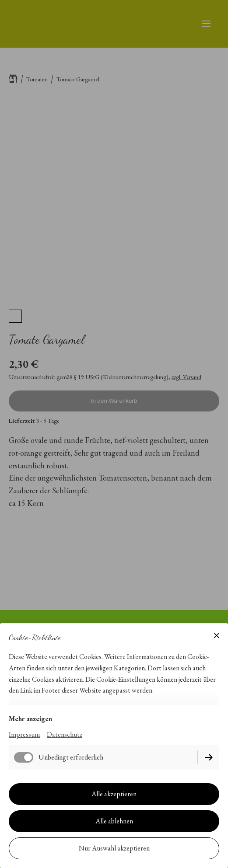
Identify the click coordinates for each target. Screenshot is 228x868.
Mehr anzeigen (30, 719)
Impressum (24, 734)
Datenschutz (65, 734)
